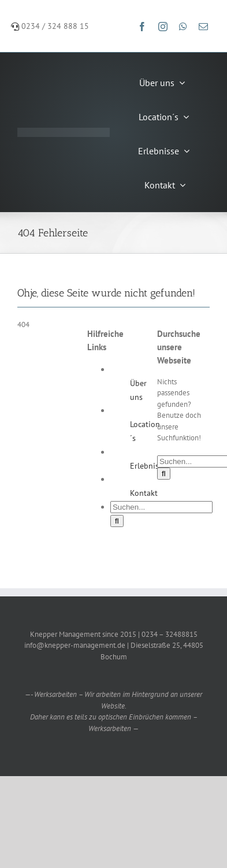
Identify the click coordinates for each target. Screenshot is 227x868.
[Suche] (117, 521)
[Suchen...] (161, 507)
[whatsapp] (183, 27)
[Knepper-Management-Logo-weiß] (64, 131)
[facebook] (142, 27)
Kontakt (144, 493)
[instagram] (163, 27)
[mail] (203, 27)
